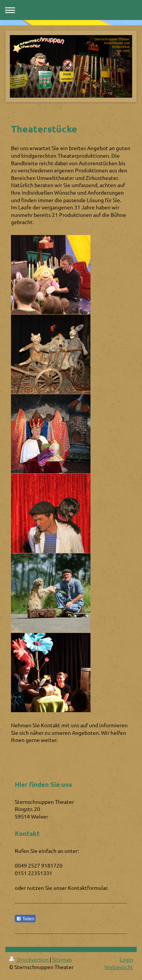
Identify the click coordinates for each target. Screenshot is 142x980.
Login (126, 959)
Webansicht (119, 967)
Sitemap (62, 959)
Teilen (25, 919)
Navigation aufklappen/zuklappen (71, 10)
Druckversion (29, 959)
